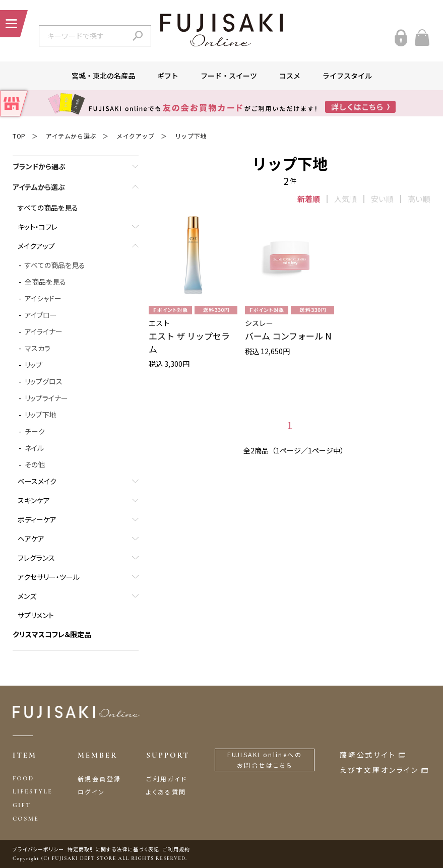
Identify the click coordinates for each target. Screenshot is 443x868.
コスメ (290, 76)
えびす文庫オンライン (379, 770)
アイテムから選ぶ (71, 136)
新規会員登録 (99, 779)
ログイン (91, 792)
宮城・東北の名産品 (103, 76)
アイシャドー (43, 298)
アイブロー (41, 315)
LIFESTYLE (33, 791)
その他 (35, 464)
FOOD (23, 778)
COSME (26, 819)
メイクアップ (136, 136)
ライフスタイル (347, 76)
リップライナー (46, 398)
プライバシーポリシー (38, 849)
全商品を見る (45, 282)
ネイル (34, 448)
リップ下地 (191, 136)
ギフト (168, 76)
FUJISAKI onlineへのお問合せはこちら (265, 760)
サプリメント (36, 615)
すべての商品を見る (48, 208)
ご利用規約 (176, 849)
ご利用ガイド (167, 779)
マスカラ (38, 348)
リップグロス (44, 381)
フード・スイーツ (229, 76)
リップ (34, 365)
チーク (35, 431)
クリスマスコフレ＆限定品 (52, 634)
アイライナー (44, 331)
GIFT (22, 805)
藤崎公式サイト (368, 755)
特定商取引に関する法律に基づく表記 (113, 849)
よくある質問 (166, 792)
